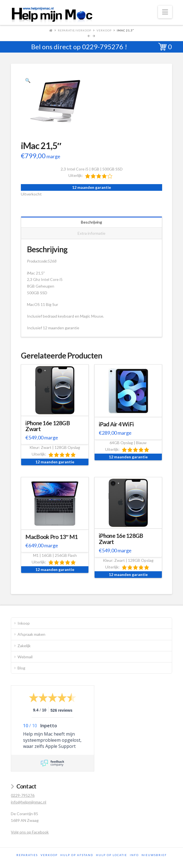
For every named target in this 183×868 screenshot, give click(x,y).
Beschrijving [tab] (91, 222)
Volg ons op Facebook (30, 832)
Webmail (25, 657)
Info (134, 855)
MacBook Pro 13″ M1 (51, 537)
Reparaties (27, 855)
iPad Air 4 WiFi (116, 424)
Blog (21, 668)
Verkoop (104, 30)
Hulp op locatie (112, 855)
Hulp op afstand (77, 855)
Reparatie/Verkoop (75, 30)
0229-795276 (103, 47)
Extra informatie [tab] (91, 233)
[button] (165, 12)
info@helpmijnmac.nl (29, 802)
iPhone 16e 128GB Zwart (47, 426)
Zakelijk (24, 646)
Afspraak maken (31, 634)
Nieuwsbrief (154, 855)
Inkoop (24, 623)
